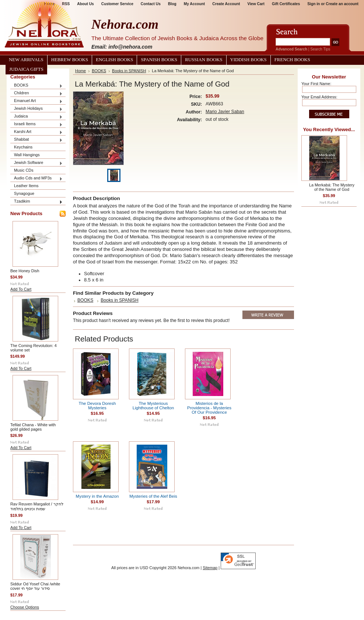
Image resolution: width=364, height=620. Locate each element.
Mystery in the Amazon (97, 496)
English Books (114, 60)
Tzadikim (36, 202)
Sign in (314, 4)
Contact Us (151, 4)
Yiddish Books (248, 60)
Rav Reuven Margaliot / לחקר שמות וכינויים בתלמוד (37, 506)
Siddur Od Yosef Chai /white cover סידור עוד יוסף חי (35, 586)
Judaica (36, 117)
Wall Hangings (27, 155)
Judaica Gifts (26, 69)
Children (36, 93)
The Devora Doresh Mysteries (97, 406)
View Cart (256, 4)
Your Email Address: (319, 97)
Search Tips (320, 49)
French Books (292, 60)
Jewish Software (36, 163)
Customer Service (117, 4)
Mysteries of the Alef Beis (153, 496)
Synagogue (24, 193)
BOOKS (36, 86)
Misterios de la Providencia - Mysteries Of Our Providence (209, 408)
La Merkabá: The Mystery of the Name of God (332, 187)
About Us (85, 4)
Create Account (226, 4)
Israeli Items (36, 124)
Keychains (23, 147)
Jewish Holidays (36, 109)
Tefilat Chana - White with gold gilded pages (33, 427)
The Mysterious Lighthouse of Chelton (153, 406)
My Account (195, 4)
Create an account (342, 4)
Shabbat (36, 140)
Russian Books (204, 60)
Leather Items (26, 186)
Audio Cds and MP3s (36, 178)
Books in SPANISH (129, 71)
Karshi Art (36, 132)
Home (80, 71)
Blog (172, 4)
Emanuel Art (36, 101)
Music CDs (24, 170)
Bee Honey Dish (25, 271)
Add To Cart (21, 289)
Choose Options (25, 607)
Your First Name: (316, 84)
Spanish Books (159, 60)
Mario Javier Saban (225, 112)
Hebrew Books (70, 60)
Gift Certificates (286, 4)
